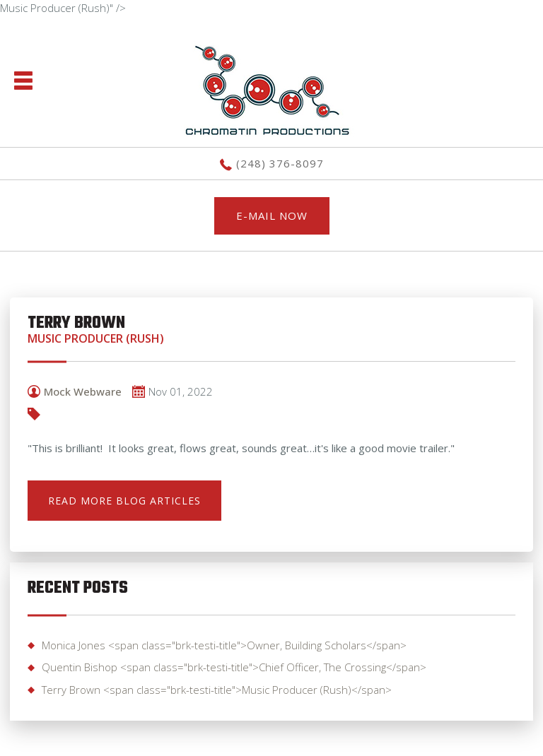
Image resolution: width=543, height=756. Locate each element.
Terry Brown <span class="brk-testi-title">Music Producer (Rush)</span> (217, 690)
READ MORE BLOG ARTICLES (124, 501)
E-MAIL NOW (272, 215)
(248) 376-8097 (280, 163)
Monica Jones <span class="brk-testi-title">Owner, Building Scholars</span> (224, 645)
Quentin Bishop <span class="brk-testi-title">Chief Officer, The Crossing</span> (234, 667)
